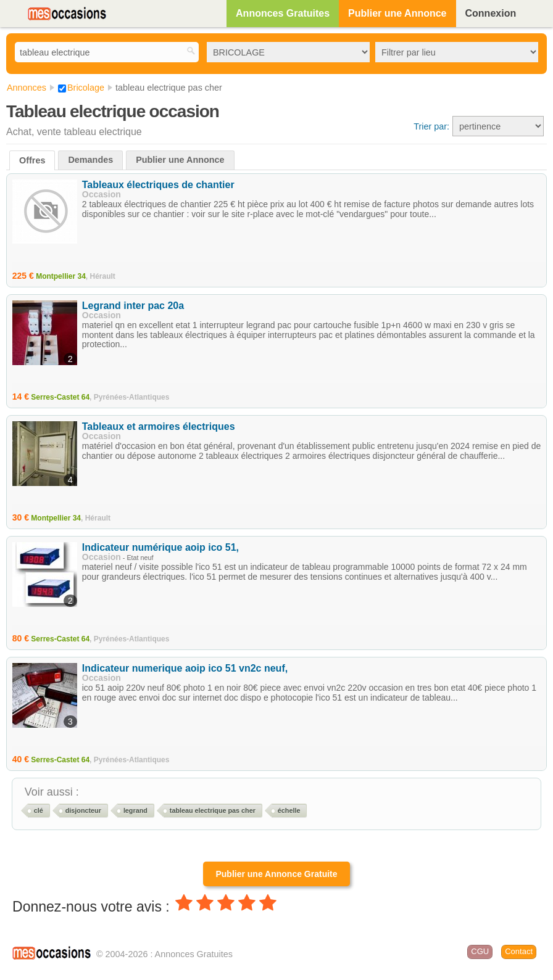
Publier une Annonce (397, 13)
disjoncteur (83, 810)
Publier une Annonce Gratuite (276, 874)
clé (39, 810)
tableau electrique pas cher (213, 810)
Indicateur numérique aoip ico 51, (160, 547)
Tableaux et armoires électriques (159, 426)
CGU (480, 951)
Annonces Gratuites (283, 13)
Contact (519, 951)
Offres (32, 160)
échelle (289, 810)
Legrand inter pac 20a (133, 306)
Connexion (491, 13)
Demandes (90, 160)
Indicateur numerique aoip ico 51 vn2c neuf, (185, 668)
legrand (135, 810)
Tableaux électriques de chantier (158, 185)
